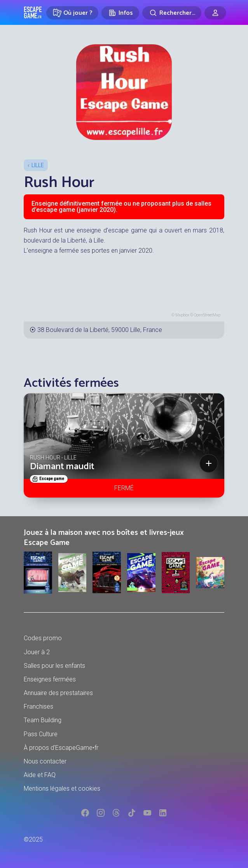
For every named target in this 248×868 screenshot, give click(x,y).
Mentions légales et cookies (62, 789)
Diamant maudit (62, 467)
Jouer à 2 (37, 652)
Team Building (43, 720)
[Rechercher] (172, 13)
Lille (38, 165)
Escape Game (33, 12)
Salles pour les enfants (54, 666)
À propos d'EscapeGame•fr (61, 748)
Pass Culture (41, 734)
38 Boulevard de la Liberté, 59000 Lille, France (100, 330)
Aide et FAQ (40, 775)
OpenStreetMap (207, 315)
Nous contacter (45, 761)
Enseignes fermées (50, 679)
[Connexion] (215, 13)
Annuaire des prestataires (58, 693)
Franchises (38, 706)
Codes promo (43, 638)
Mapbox (182, 315)
